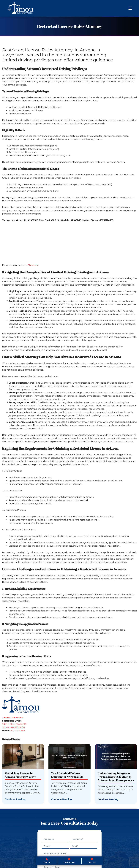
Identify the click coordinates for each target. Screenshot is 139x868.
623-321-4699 (18, 731)
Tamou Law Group (13, 718)
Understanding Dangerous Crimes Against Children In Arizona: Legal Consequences (116, 777)
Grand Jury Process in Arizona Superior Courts (20, 775)
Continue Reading (15, 799)
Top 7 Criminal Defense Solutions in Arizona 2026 (67, 775)
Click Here (33, 265)
